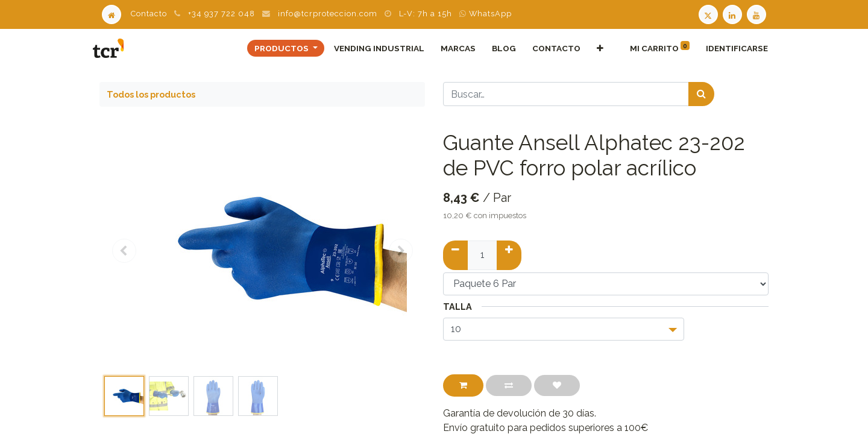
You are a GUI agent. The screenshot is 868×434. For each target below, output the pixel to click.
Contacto (149, 14)
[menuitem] (373, 48)
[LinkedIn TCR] (734, 14)
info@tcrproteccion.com (328, 14)
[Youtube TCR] (758, 14)
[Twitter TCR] (708, 14)
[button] (594, 48)
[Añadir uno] (509, 255)
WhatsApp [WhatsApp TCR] (486, 14)
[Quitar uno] (455, 255)
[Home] (112, 14)
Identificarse (730, 48)
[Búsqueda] (701, 94)
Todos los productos (151, 94)
